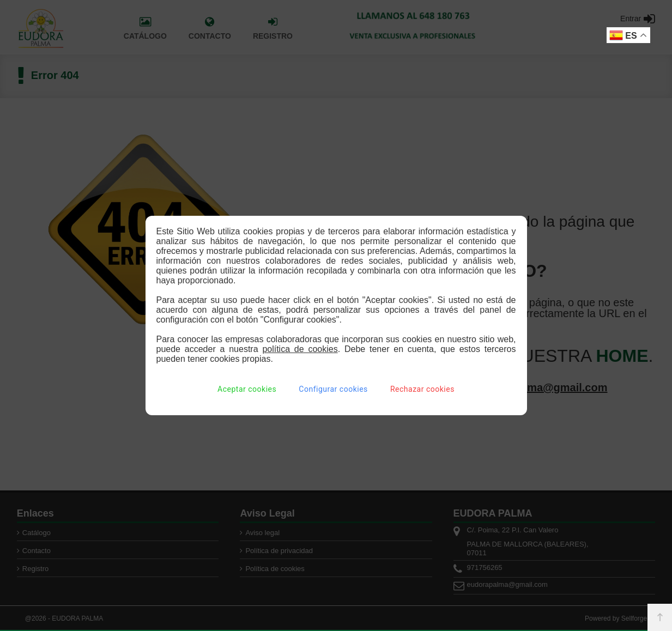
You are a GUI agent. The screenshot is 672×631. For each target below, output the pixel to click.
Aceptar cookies (247, 389)
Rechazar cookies (422, 389)
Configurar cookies (333, 389)
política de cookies (300, 349)
